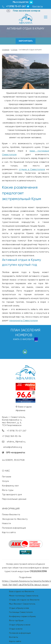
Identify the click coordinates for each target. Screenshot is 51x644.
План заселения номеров (26, 11)
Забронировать (26, 41)
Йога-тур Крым (16, 620)
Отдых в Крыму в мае (19, 608)
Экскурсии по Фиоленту (15, 519)
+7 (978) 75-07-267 (16, 6)
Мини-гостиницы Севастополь (24, 596)
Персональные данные (14, 499)
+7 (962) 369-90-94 (12, 436)
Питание (7, 477)
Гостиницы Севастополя (21, 612)
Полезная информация (14, 528)
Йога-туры (8, 490)
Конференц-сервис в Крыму (22, 616)
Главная (6, 50)
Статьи (14, 50)
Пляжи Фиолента (11, 514)
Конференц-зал (10, 486)
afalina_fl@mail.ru (16, 442)
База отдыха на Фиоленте (22, 591)
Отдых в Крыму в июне (20, 625)
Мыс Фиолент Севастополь (22, 604)
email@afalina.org (13, 447)
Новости (7, 523)
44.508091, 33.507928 (13, 460)
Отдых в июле (16, 629)
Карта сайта (9, 532)
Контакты (38, 6)
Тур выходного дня (12, 494)
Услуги (5, 481)
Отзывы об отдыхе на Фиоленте (24, 600)
